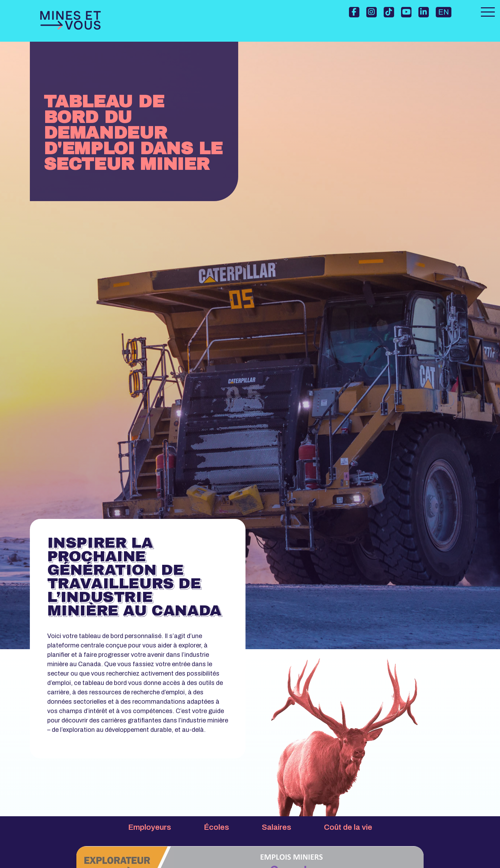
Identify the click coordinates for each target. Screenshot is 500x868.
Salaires (277, 827)
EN (444, 12)
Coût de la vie (348, 827)
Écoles (216, 827)
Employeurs (150, 827)
